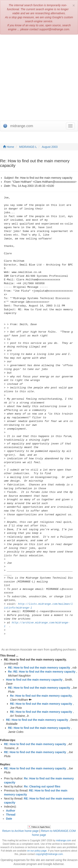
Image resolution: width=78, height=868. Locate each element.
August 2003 (50, 147)
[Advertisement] (39, 78)
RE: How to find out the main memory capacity (39, 668)
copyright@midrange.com (49, 854)
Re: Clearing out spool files (42, 786)
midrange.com (63, 840)
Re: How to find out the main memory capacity (41, 696)
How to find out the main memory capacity (34, 680)
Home (9, 147)
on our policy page (37, 851)
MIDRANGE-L (28, 147)
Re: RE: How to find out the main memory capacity (42, 672)
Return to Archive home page (20, 831)
